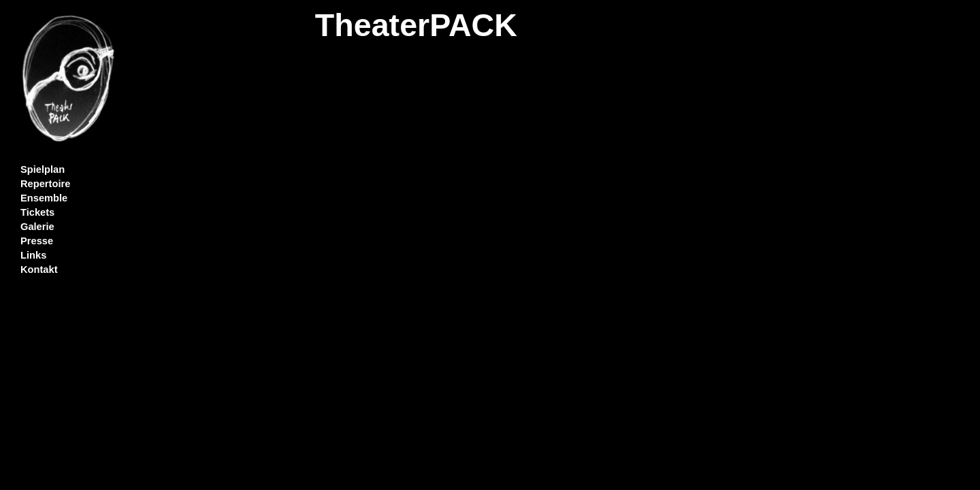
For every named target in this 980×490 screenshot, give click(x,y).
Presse (37, 241)
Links (33, 255)
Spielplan (43, 169)
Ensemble (44, 198)
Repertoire (45, 184)
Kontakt (39, 269)
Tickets (37, 212)
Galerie (37, 227)
